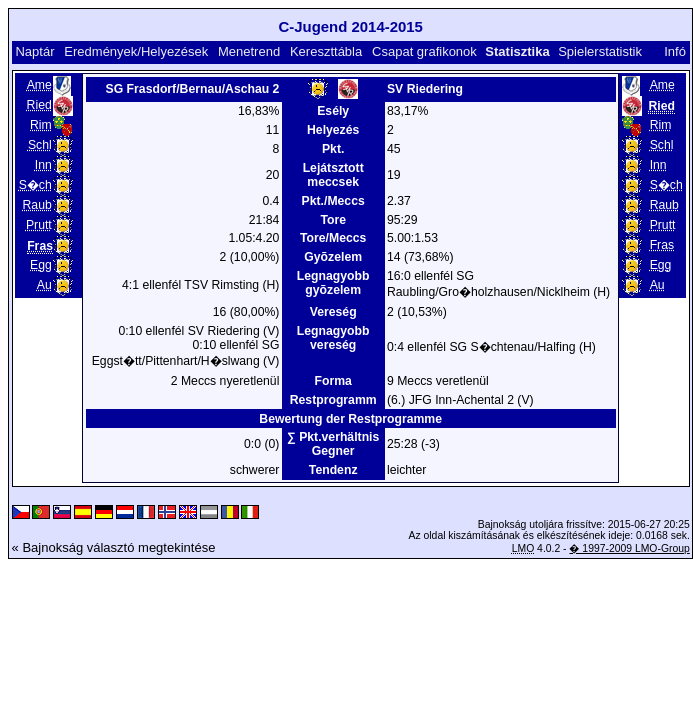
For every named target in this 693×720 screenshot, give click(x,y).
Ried (39, 105)
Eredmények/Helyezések (136, 51)
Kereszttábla (326, 51)
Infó (675, 51)
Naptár (34, 51)
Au (44, 285)
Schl (40, 145)
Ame (39, 85)
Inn (43, 165)
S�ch (35, 185)
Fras (662, 245)
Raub (37, 205)
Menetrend (249, 51)
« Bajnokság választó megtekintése (114, 547)
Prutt (39, 225)
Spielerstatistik (600, 51)
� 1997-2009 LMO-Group (629, 548)
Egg (41, 265)
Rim (41, 125)
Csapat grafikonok (424, 51)
